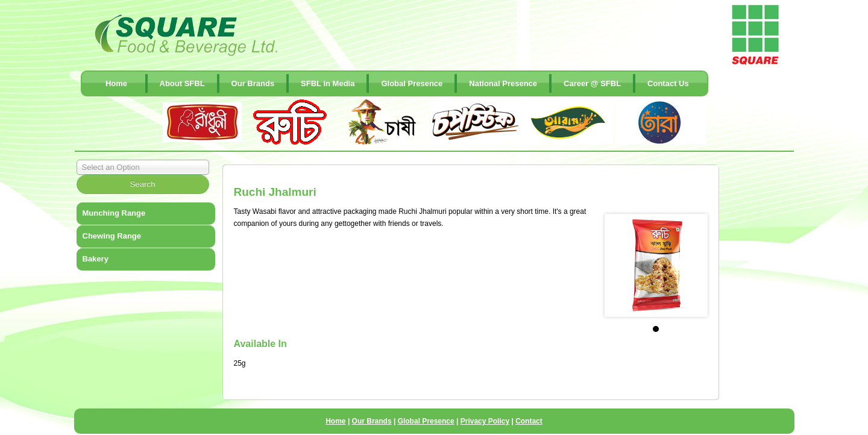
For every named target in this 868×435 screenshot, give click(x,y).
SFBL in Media (328, 83)
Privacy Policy (485, 421)
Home (116, 83)
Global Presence (412, 83)
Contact (529, 421)
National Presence (503, 83)
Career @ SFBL (592, 83)
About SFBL (182, 83)
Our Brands (253, 83)
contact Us (668, 83)
